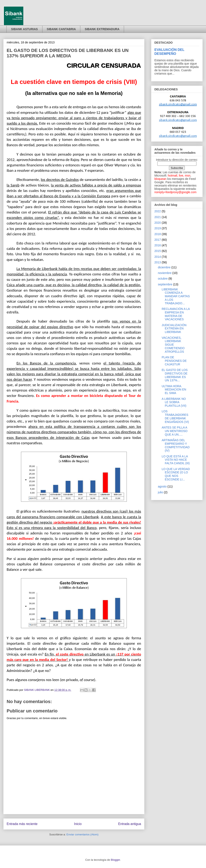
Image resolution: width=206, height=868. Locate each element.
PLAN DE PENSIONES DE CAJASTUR (174, 361)
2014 (158, 257)
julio (161, 492)
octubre (163, 279)
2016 (158, 245)
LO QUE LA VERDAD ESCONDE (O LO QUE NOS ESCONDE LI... (176, 474)
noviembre (165, 273)
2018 (158, 234)
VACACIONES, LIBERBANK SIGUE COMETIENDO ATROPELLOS (173, 345)
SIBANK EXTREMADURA (102, 29)
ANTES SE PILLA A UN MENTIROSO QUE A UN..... (175, 431)
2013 (158, 262)
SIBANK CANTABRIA (61, 29)
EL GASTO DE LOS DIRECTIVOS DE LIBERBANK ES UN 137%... (175, 375)
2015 (158, 251)
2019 (158, 228)
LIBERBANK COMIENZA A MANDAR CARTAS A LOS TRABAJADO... (176, 296)
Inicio (78, 824)
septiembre (165, 284)
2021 (158, 217)
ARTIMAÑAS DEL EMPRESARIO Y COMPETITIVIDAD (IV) (176, 445)
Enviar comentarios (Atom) (82, 834)
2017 (158, 240)
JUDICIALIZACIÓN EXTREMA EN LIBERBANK (174, 329)
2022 (158, 211)
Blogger (115, 860)
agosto (162, 486)
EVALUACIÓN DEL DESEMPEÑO (169, 52)
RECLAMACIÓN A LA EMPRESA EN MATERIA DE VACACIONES (176, 314)
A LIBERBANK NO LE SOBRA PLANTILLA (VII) (174, 402)
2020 (158, 223)
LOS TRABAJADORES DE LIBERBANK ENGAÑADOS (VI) (175, 416)
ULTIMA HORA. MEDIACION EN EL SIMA (174, 390)
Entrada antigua (130, 824)
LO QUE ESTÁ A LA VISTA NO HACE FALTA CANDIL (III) (176, 460)
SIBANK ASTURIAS (24, 29)
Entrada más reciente (22, 824)
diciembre (164, 267)
